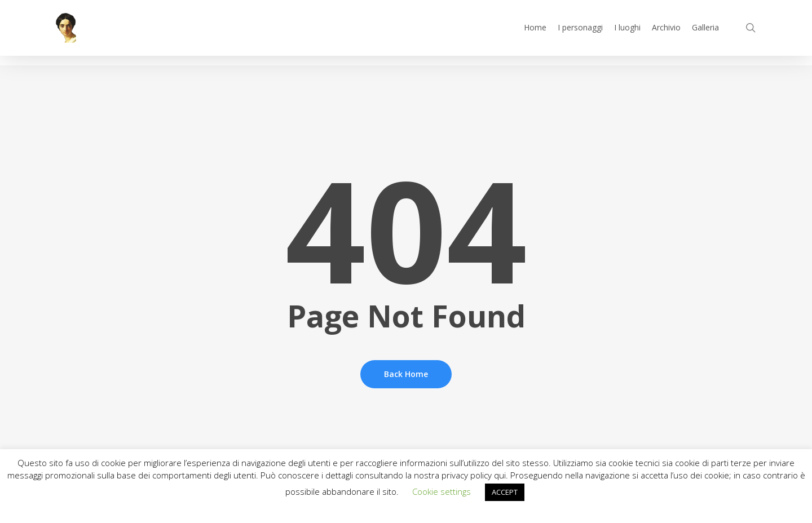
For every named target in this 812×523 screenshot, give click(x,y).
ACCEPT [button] (505, 492)
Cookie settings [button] (442, 491)
